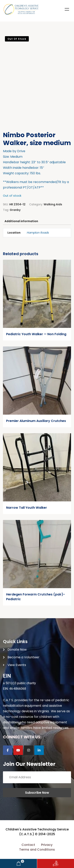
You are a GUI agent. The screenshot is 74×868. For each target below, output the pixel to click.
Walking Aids (53, 204)
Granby (15, 210)
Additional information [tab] (21, 221)
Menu (67, 9)
